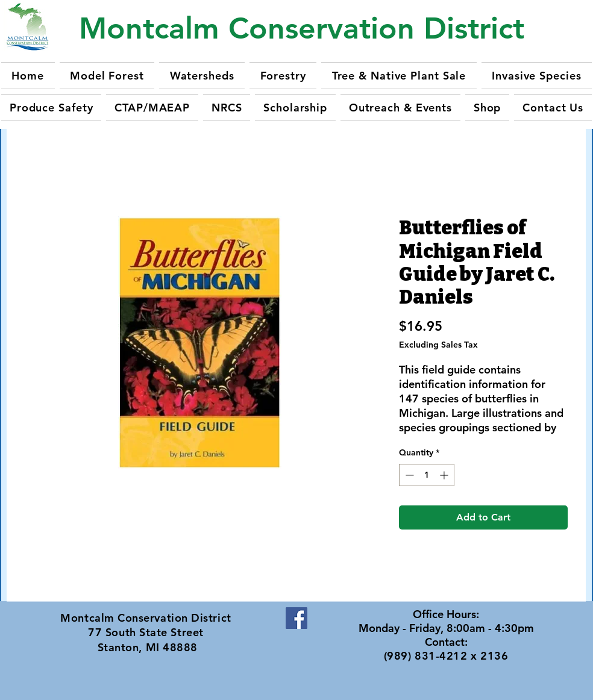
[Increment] (445, 475)
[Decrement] (408, 475)
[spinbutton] (427, 475)
